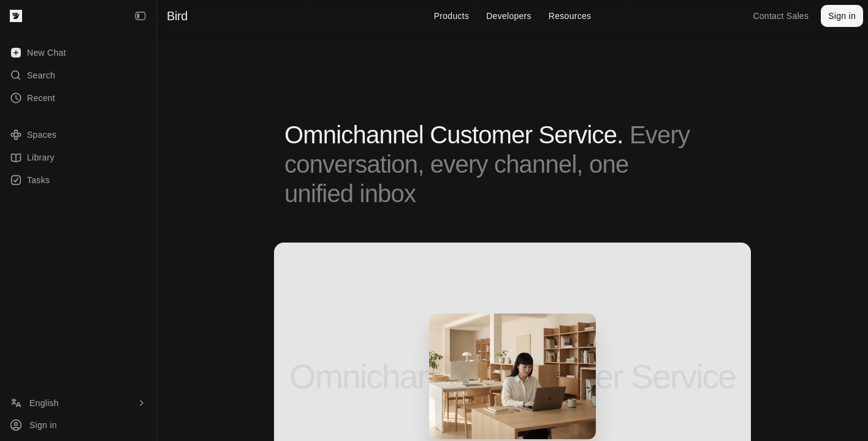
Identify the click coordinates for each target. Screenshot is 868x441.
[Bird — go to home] (16, 16)
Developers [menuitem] (509, 16)
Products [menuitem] (452, 16)
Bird (177, 16)
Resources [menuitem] (570, 16)
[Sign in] (78, 425)
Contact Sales (781, 16)
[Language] (78, 403)
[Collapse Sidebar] (140, 16)
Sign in (842, 16)
